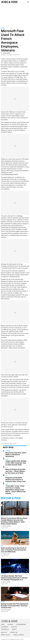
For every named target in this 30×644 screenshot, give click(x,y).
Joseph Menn (6, 53)
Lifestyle (14, 627)
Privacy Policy (6, 635)
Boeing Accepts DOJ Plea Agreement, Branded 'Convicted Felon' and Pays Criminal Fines (15, 606)
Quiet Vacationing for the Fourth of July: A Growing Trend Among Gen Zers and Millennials (14, 550)
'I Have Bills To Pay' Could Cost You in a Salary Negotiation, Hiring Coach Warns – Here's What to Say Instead (16, 490)
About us (4, 632)
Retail (7, 459)
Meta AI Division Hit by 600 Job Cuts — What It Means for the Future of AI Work (15, 471)
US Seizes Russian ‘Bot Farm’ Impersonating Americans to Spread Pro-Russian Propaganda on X (14, 578)
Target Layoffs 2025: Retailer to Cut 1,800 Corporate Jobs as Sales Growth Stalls (16, 463)
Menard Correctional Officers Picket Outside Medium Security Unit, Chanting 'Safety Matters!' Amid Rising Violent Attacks (14, 521)
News (7, 484)
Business (3, 28)
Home (3, 624)
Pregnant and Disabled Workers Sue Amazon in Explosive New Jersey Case (16, 480)
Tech (6, 468)
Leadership (8, 451)
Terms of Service (19, 635)
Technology (4, 574)
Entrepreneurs (21, 624)
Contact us (14, 632)
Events (14, 629)
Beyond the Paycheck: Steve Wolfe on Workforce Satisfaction (16, 455)
